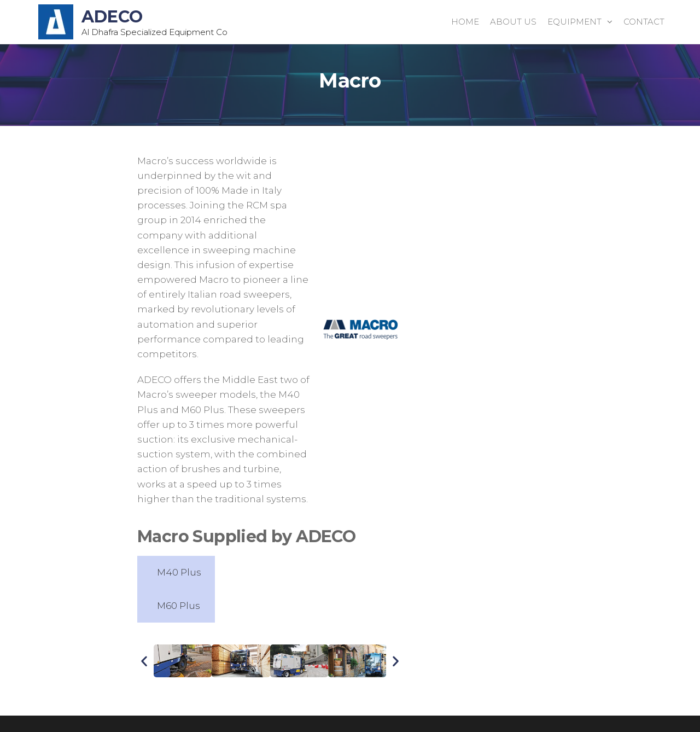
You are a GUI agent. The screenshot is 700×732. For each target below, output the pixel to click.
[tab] (176, 573)
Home (465, 22)
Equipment (574, 22)
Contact (644, 22)
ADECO (112, 17)
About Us (513, 22)
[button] (144, 661)
